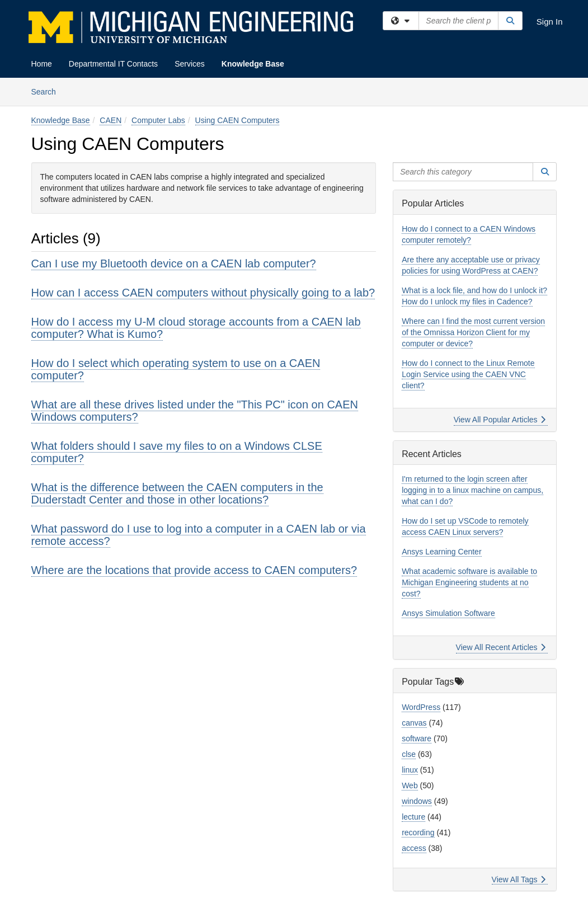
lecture (413, 817)
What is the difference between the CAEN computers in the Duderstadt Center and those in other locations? (177, 493)
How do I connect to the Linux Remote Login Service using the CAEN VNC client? (468, 374)
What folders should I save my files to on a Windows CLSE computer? (177, 452)
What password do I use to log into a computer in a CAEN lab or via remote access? (199, 535)
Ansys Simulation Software (448, 613)
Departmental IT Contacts (113, 64)
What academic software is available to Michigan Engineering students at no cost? (469, 582)
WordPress (421, 707)
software (417, 738)
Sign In (550, 22)
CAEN (110, 120)
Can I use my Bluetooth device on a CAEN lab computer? (174, 264)
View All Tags (519, 879)
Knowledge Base (253, 64)
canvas (414, 723)
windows (417, 801)
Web (410, 785)
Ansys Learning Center (441, 552)
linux (410, 770)
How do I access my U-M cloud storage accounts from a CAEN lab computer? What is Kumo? (196, 328)
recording (418, 832)
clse (409, 754)
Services (190, 64)
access (414, 848)
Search (48, 91)
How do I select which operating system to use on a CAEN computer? (176, 369)
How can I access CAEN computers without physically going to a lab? (203, 293)
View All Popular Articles (500, 420)
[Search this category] (463, 172)
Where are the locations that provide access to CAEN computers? (194, 570)
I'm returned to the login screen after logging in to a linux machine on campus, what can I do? (472, 490)
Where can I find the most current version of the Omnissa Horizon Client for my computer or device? (473, 332)
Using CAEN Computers (237, 120)
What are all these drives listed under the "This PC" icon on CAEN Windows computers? (195, 411)
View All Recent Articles (501, 647)
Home (42, 64)
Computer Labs (158, 120)
